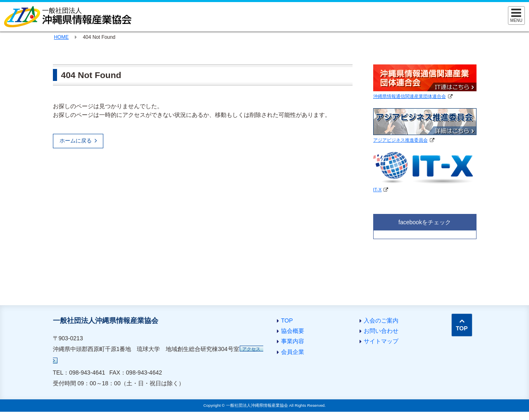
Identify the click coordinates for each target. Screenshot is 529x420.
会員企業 (293, 352)
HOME (62, 37)
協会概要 (293, 331)
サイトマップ (381, 341)
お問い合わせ (381, 331)
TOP (287, 320)
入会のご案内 (381, 320)
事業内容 (293, 341)
